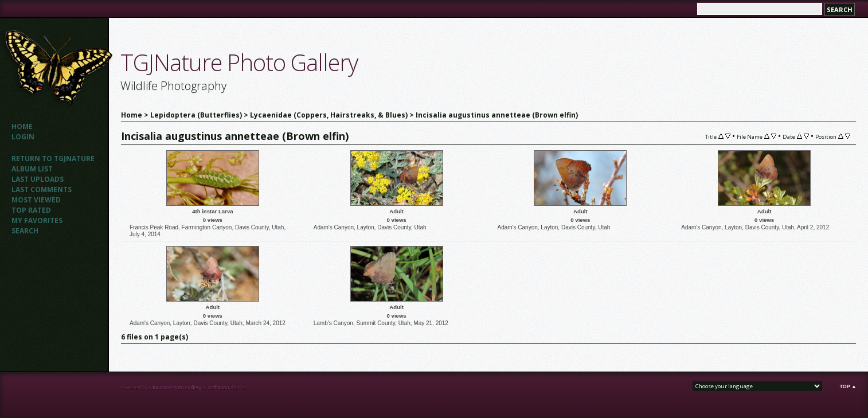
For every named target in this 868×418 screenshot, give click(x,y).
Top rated (31, 210)
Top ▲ (848, 386)
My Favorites (37, 220)
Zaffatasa (218, 388)
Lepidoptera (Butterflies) (196, 115)
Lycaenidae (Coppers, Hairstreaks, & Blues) (329, 115)
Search (25, 231)
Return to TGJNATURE (53, 159)
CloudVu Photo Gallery (175, 388)
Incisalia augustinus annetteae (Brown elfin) (497, 115)
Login (23, 137)
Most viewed (36, 200)
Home (22, 126)
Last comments (42, 190)
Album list (32, 169)
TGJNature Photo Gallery (239, 62)
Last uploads (38, 179)
